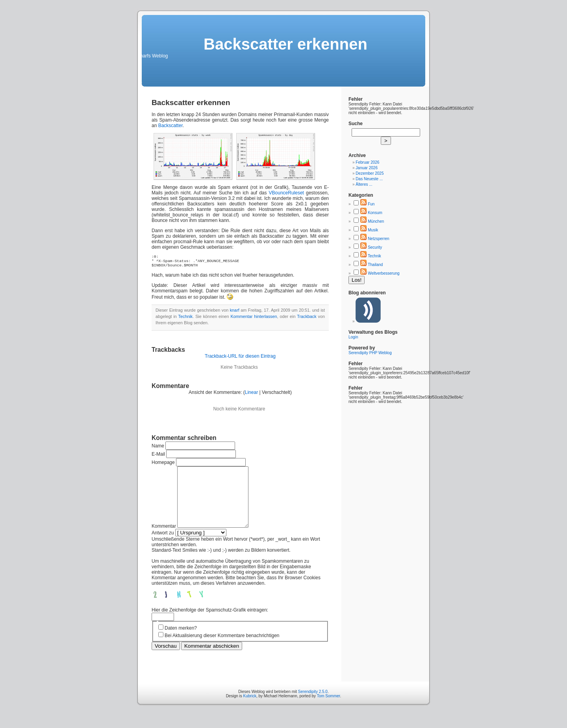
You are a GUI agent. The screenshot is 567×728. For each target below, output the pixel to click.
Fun (371, 204)
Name (158, 448)
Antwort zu (163, 547)
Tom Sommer (329, 710)
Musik (373, 230)
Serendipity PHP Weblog (370, 353)
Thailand (375, 265)
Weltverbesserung (384, 273)
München (376, 221)
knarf (235, 312)
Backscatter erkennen (191, 103)
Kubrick (250, 710)
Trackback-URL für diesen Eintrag (240, 358)
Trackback (307, 319)
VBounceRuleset (286, 193)
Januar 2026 (367, 168)
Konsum (375, 213)
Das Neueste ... (369, 179)
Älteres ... (364, 184)
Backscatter (170, 126)
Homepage (163, 465)
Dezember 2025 (370, 173)
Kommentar (164, 540)
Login (353, 337)
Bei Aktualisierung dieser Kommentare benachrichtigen (222, 650)
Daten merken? (181, 642)
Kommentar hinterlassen (254, 319)
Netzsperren (378, 239)
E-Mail (158, 456)
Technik (186, 319)
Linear (251, 395)
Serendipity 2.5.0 (313, 706)
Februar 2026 (367, 162)
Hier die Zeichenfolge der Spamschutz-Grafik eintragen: (210, 624)
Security (375, 247)
